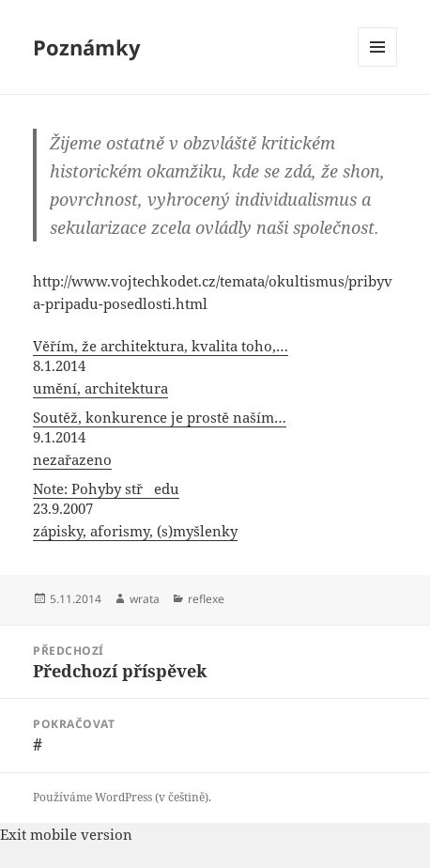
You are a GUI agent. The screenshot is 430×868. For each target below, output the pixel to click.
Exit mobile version (66, 834)
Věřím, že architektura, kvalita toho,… (161, 346)
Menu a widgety (378, 66)
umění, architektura (100, 388)
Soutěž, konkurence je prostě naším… (160, 417)
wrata (145, 599)
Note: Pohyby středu (106, 488)
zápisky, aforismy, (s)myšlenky (135, 531)
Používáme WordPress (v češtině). (122, 797)
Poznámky (87, 47)
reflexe (206, 599)
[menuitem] (215, 368)
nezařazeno (72, 459)
